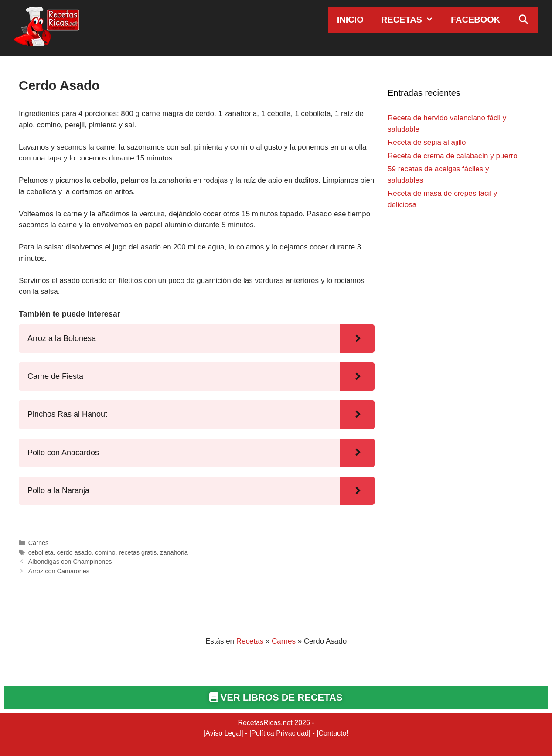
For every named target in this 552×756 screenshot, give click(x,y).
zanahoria (174, 552)
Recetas (412, 20)
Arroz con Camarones (59, 571)
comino (105, 552)
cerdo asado (74, 552)
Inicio (350, 20)
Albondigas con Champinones (70, 562)
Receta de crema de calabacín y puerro (453, 156)
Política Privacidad (280, 734)
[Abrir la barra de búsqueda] (523, 20)
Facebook (475, 20)
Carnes (39, 543)
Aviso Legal (223, 734)
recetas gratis (138, 552)
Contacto (332, 734)
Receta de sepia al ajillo (427, 142)
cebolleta (41, 552)
